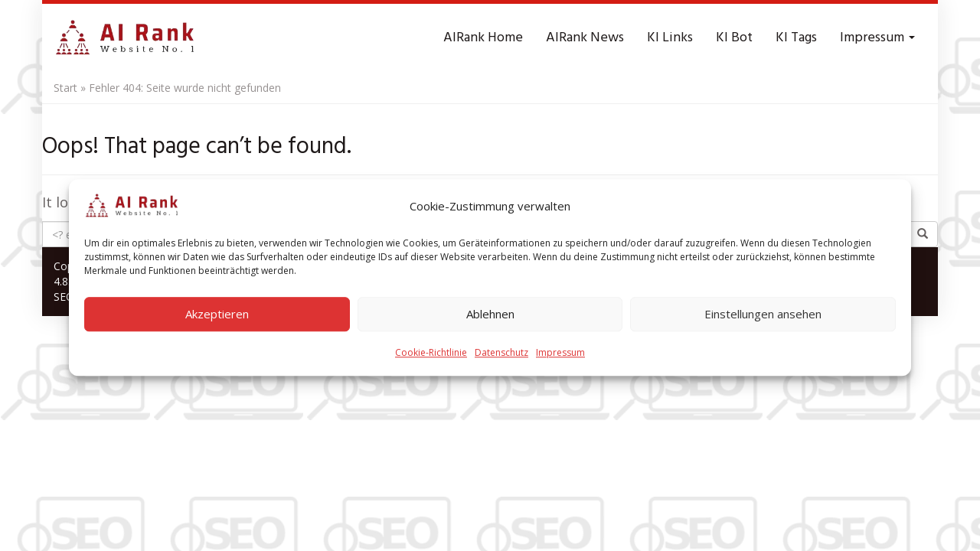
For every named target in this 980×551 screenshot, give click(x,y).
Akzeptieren (217, 321)
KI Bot (734, 38)
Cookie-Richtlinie (431, 359)
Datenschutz (501, 359)
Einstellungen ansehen (763, 321)
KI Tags (796, 38)
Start (65, 88)
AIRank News (585, 38)
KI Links (670, 38)
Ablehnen (490, 321)
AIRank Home (483, 38)
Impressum (560, 359)
